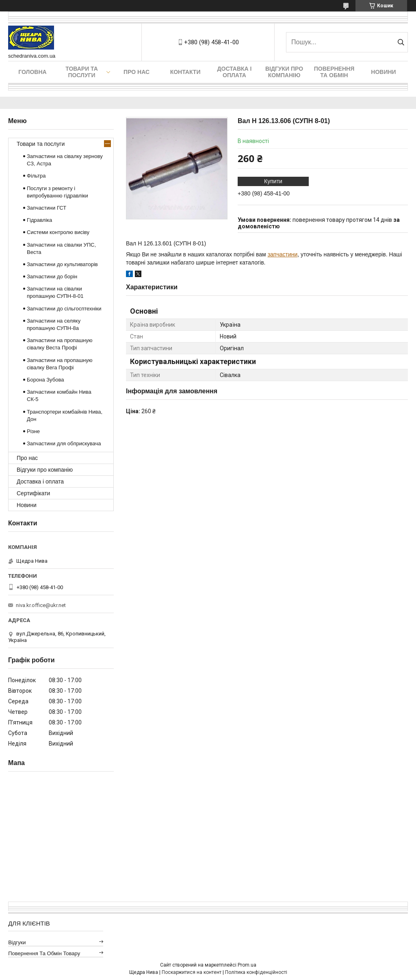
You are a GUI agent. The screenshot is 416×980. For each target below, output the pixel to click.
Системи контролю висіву (58, 232)
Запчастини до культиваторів (62, 264)
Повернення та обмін (334, 72)
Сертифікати (33, 493)
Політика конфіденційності (256, 972)
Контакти (185, 72)
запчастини (283, 254)
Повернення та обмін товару (44, 953)
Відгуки (17, 942)
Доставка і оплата (235, 72)
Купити (273, 181)
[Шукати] (401, 42)
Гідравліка (39, 220)
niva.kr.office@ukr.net (41, 605)
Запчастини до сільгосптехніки (64, 309)
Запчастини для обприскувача (64, 443)
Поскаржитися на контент (192, 972)
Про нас (136, 72)
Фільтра (36, 176)
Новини (383, 72)
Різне (33, 431)
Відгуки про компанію (284, 72)
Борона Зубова (45, 380)
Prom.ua (247, 965)
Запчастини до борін (52, 276)
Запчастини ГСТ (47, 208)
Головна (32, 72)
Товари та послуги (82, 72)
